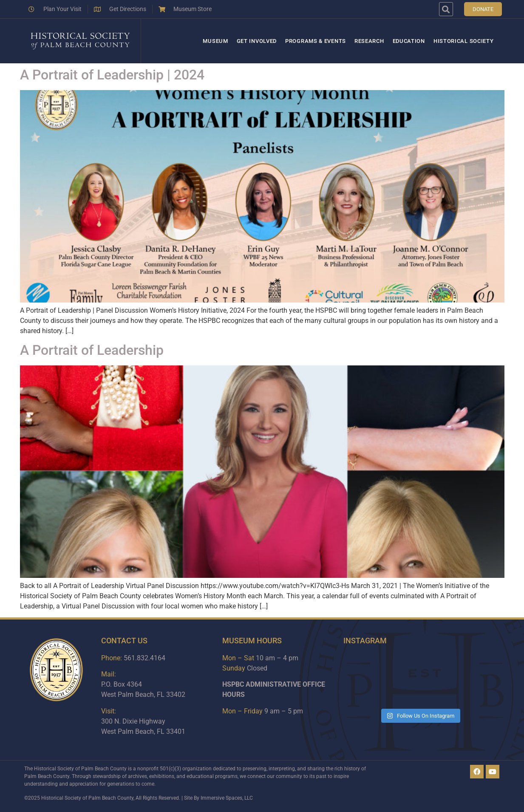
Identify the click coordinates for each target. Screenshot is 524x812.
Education (409, 41)
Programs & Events (316, 41)
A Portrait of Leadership (92, 350)
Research (369, 41)
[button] (446, 9)
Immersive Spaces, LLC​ (227, 798)
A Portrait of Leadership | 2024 (112, 75)
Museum (215, 41)
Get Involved (257, 41)
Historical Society (464, 41)
